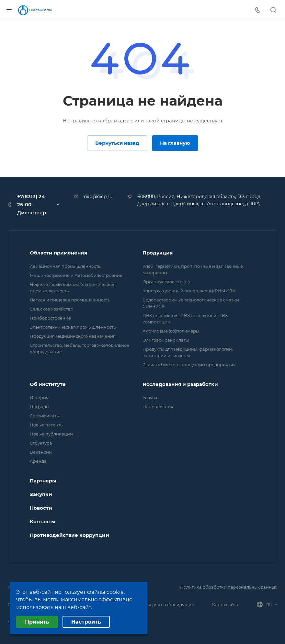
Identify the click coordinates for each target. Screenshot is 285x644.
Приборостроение (50, 318)
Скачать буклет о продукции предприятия (189, 365)
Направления (158, 407)
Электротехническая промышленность (73, 327)
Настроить (86, 622)
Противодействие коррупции (69, 535)
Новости (41, 508)
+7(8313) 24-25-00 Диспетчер (32, 204)
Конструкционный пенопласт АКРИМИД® (189, 291)
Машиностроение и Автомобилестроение (76, 275)
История (39, 398)
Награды (40, 407)
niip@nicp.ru (98, 197)
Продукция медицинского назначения (73, 336)
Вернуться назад (117, 143)
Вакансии (41, 452)
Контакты (43, 521)
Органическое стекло (166, 282)
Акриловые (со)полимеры (171, 331)
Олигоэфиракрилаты (166, 340)
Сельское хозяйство (51, 309)
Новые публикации (51, 434)
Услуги (150, 398)
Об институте (48, 384)
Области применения (58, 253)
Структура (41, 443)
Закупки (41, 494)
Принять (37, 622)
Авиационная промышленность (65, 266)
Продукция (158, 253)
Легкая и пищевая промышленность (70, 300)
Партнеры (43, 481)
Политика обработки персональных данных (229, 587)
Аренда (38, 461)
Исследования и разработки (180, 384)
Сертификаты (45, 416)
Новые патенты (47, 425)
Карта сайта (225, 604)
